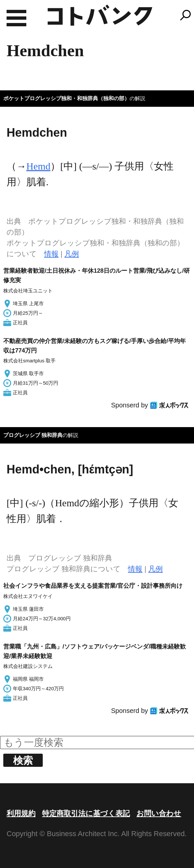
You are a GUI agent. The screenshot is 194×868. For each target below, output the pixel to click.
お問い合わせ (159, 813)
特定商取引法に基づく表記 (86, 813)
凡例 (72, 254)
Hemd (38, 166)
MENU (16, 18)
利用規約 (21, 813)
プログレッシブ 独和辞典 (33, 435)
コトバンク (100, 15)
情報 (51, 254)
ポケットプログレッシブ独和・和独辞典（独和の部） (66, 98)
